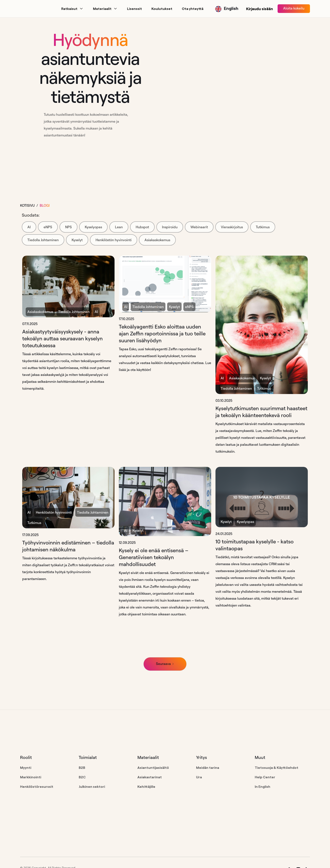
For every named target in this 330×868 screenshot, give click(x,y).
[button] (72, 9)
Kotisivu (27, 205)
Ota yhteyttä (193, 9)
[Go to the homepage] (48, 737)
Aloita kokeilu (294, 8)
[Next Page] (165, 664)
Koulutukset (162, 9)
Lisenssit (134, 9)
